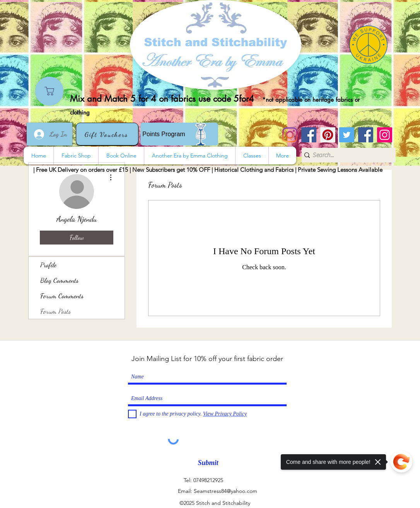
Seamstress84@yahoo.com (225, 491)
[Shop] (49, 91)
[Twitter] (347, 135)
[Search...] (346, 155)
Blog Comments (59, 280)
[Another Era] (366, 135)
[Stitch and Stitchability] (309, 135)
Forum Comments (62, 296)
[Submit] (208, 463)
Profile (48, 265)
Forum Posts (55, 311)
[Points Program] (179, 134)
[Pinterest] (328, 135)
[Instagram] (290, 135)
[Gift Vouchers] (107, 134)
